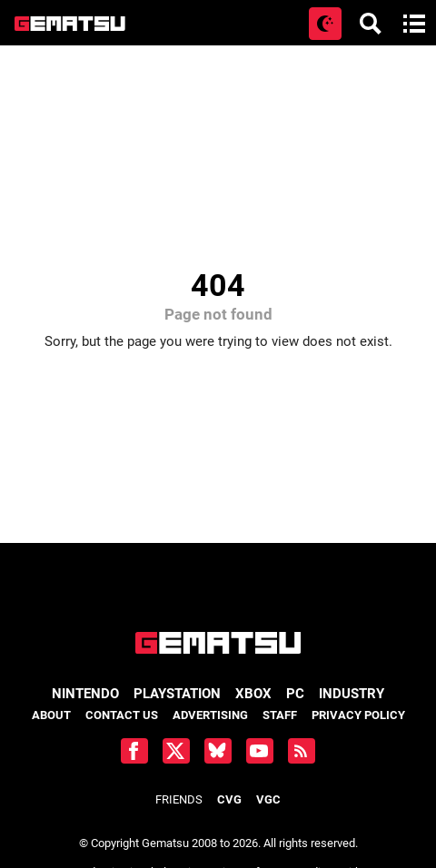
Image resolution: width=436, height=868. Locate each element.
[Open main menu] (414, 24)
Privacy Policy (358, 715)
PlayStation (177, 694)
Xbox (253, 694)
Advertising (210, 715)
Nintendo (85, 694)
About (51, 715)
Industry (352, 694)
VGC (268, 799)
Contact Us (122, 715)
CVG (229, 799)
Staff (280, 715)
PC (295, 694)
